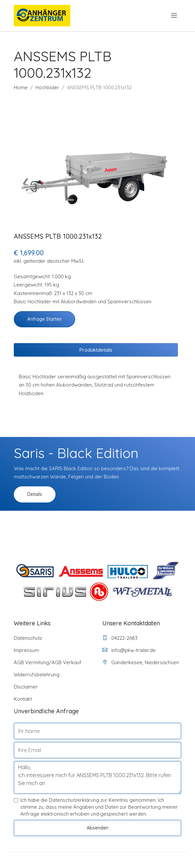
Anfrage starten (44, 319)
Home (21, 87)
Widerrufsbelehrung (37, 675)
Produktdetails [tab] (96, 350)
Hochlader (47, 87)
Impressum (26, 650)
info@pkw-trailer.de (129, 650)
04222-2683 (120, 638)
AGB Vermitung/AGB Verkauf (48, 662)
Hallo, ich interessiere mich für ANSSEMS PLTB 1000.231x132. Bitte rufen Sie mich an (97, 777)
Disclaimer (26, 687)
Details (35, 494)
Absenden (97, 828)
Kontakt (23, 699)
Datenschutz (28, 638)
